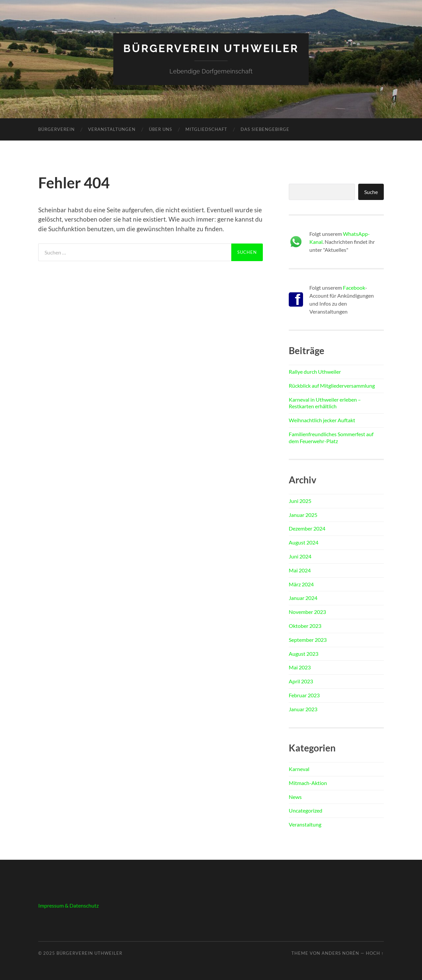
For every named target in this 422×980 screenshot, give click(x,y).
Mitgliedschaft (206, 129)
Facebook (354, 288)
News (295, 797)
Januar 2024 (303, 598)
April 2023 (301, 681)
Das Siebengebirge (265, 129)
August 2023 (304, 654)
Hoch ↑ (375, 953)
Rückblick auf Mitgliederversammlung (332, 386)
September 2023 (308, 640)
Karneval (299, 769)
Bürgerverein (56, 129)
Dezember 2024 (307, 528)
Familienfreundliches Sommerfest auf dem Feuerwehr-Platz (331, 438)
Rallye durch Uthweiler (315, 372)
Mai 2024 (300, 570)
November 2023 (307, 612)
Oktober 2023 (305, 626)
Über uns (160, 129)
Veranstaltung (305, 824)
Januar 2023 (303, 709)
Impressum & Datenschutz (68, 905)
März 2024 (301, 584)
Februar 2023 (304, 695)
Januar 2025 (303, 515)
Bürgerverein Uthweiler (211, 48)
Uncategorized (306, 810)
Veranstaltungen (112, 129)
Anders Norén (340, 953)
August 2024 (304, 542)
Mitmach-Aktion (308, 783)
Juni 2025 (300, 501)
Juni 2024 (300, 556)
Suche (371, 192)
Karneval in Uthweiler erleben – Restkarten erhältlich (325, 403)
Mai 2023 (300, 667)
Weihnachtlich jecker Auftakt (322, 420)
